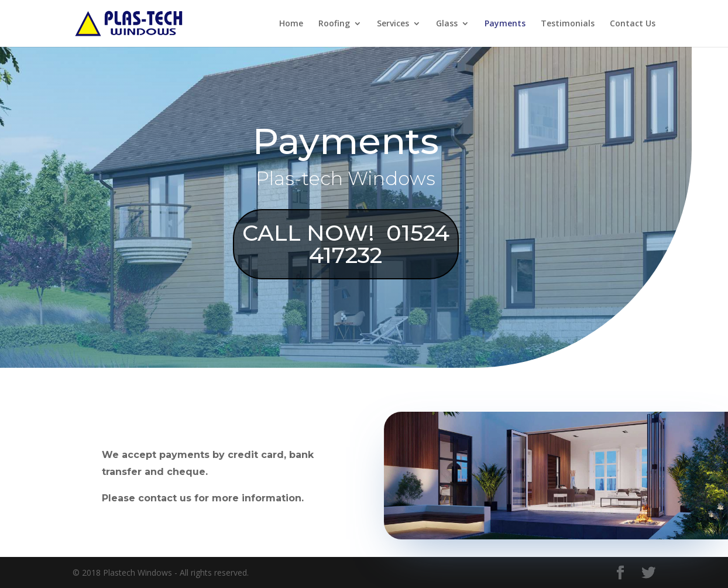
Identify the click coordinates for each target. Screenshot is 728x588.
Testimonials (568, 24)
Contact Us (633, 24)
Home (291, 24)
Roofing (334, 24)
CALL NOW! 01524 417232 (325, 244)
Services (393, 24)
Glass (447, 24)
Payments (505, 24)
